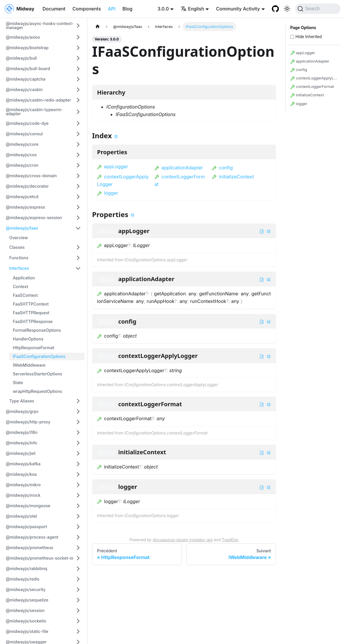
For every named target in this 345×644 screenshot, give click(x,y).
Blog (127, 9)
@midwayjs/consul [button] (24, 134)
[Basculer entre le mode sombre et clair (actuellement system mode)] (287, 9)
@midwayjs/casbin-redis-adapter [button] (38, 100)
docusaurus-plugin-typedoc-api (183, 540)
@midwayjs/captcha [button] (26, 79)
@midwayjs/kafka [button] (23, 464)
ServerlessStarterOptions (37, 374)
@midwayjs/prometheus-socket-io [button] (40, 558)
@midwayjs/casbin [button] (24, 89)
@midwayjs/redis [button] (23, 579)
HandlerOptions (28, 339)
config (222, 168)
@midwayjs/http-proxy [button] (28, 422)
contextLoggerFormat (312, 87)
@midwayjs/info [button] (21, 443)
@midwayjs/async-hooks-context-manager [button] (40, 25)
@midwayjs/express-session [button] (34, 218)
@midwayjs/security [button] (26, 589)
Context (21, 286)
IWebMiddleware (29, 365)
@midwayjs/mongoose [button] (28, 506)
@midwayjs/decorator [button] (27, 186)
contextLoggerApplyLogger (314, 78)
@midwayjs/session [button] (25, 610)
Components (87, 9)
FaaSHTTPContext (31, 304)
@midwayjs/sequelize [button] (27, 600)
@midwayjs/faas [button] (22, 228)
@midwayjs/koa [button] (21, 474)
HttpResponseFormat (34, 348)
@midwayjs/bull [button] (21, 58)
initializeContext (233, 177)
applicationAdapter (179, 168)
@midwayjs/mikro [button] (23, 485)
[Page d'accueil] (98, 27)
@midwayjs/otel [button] (21, 516)
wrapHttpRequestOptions (37, 391)
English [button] (192, 9)
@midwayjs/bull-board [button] (28, 69)
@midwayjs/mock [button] (23, 495)
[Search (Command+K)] (318, 9)
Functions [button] (19, 258)
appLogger (112, 166)
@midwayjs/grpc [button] (22, 411)
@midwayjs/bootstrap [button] (27, 48)
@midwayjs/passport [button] (26, 527)
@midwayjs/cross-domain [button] (31, 176)
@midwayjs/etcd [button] (22, 197)
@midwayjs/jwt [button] (21, 453)
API (112, 9)
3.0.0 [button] (163, 9)
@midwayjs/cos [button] (21, 155)
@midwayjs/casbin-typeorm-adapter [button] (34, 112)
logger (108, 193)
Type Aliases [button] (22, 401)
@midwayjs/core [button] (22, 144)
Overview (19, 238)
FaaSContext (25, 295)
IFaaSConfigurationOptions (39, 356)
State (18, 383)
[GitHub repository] (275, 9)
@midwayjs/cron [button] (22, 165)
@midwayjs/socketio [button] (26, 621)
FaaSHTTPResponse (33, 321)
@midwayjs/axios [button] (23, 37)
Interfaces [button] (19, 268)
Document (54, 9)
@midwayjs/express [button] (25, 207)
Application (24, 278)
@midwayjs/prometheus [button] (29, 548)
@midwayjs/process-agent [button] (32, 537)
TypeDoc (230, 540)
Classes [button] (17, 247)
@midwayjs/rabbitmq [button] (27, 568)
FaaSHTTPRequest (31, 313)
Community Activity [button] (238, 9)
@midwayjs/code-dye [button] (27, 123)
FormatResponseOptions (37, 330)
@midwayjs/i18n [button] (22, 432)
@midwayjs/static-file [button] (27, 631)
